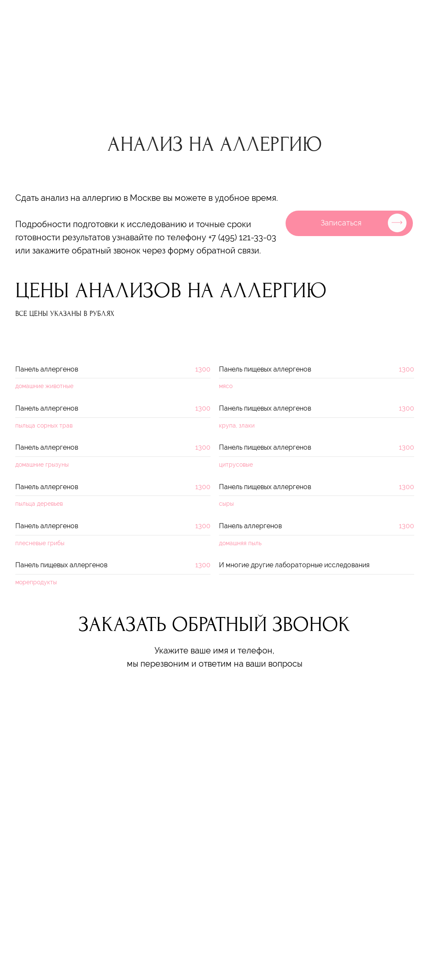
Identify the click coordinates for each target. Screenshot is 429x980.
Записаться (341, 223)
